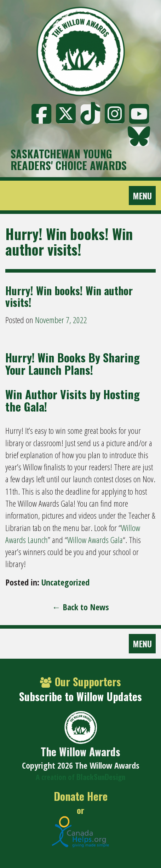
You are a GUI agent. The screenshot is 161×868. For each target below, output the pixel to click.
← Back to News (80, 607)
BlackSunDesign (101, 777)
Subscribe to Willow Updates (80, 696)
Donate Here (81, 796)
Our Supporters (80, 681)
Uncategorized (65, 582)
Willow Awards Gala (95, 540)
